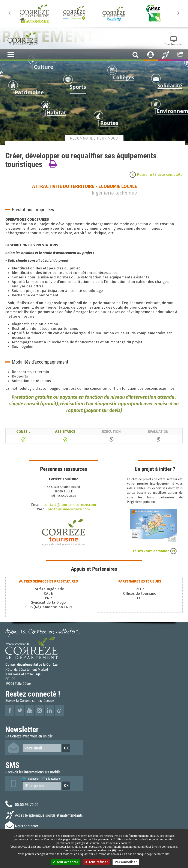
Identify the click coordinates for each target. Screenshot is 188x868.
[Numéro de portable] (42, 786)
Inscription (34, 779)
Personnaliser (126, 862)
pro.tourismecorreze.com (69, 509)
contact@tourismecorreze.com (70, 505)
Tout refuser (96, 862)
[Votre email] (42, 748)
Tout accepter (65, 862)
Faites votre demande (155, 551)
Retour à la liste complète (156, 175)
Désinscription (54, 779)
